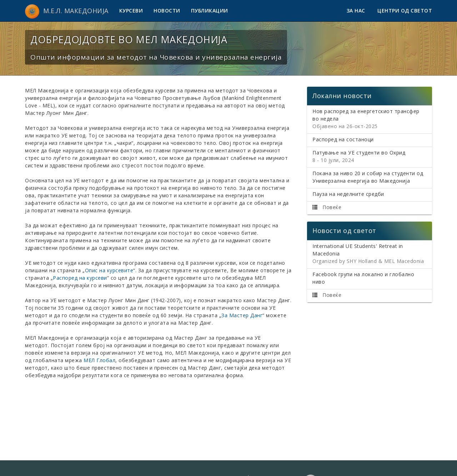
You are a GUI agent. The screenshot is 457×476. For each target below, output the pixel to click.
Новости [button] (167, 11)
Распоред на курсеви (80, 278)
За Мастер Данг (242, 315)
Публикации (210, 11)
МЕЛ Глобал (99, 360)
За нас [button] (357, 11)
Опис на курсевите (109, 270)
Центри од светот (405, 11)
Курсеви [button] (131, 11)
